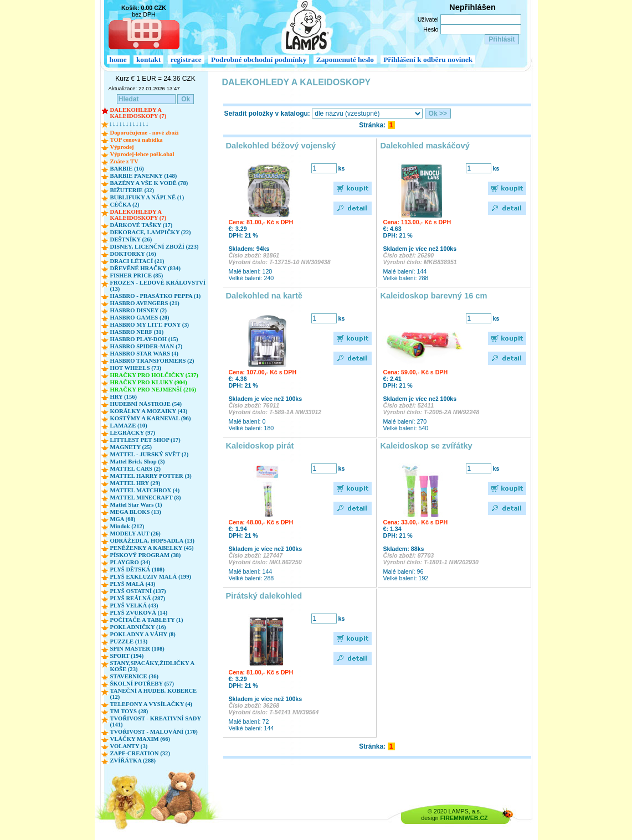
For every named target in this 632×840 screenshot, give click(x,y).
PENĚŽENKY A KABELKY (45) (152, 548)
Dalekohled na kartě (264, 296)
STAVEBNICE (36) (135, 676)
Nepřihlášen (472, 7)
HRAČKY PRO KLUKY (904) (149, 382)
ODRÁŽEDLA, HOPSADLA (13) (152, 541)
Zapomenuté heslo (345, 60)
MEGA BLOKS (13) (136, 512)
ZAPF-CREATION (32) (140, 753)
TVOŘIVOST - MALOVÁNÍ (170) (154, 732)
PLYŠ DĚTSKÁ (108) (138, 570)
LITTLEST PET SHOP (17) (145, 440)
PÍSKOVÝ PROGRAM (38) (146, 555)
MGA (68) (123, 519)
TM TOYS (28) (129, 711)
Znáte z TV (124, 161)
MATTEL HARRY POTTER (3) (151, 476)
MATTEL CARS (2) (136, 469)
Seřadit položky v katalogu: (267, 114)
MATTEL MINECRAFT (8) (146, 498)
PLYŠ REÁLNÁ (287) (138, 598)
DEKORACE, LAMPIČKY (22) (151, 232)
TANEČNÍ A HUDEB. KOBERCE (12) (154, 694)
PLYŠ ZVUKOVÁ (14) (139, 613)
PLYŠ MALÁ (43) (133, 584)
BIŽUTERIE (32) (132, 190)
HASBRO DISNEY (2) (139, 310)
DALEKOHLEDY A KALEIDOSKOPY (297, 82)
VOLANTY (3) (129, 746)
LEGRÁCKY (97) (133, 433)
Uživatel (428, 19)
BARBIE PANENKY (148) (144, 176)
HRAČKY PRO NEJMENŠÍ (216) (153, 390)
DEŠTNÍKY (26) (131, 239)
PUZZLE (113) (129, 641)
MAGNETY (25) (131, 447)
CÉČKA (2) (125, 205)
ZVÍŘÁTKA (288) (133, 761)
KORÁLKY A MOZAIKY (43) (149, 411)
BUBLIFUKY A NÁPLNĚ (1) (147, 197)
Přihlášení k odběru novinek (428, 60)
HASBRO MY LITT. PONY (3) (150, 325)
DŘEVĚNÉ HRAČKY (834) (145, 268)
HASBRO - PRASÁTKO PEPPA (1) (156, 296)
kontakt (148, 60)
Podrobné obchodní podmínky (259, 60)
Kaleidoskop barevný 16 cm (434, 296)
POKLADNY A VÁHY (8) (143, 634)
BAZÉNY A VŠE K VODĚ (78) (149, 183)
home (118, 60)
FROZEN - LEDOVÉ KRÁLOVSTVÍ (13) (158, 286)
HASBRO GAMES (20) (140, 318)
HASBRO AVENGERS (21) (145, 303)
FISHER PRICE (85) (137, 275)
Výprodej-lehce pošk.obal (142, 154)
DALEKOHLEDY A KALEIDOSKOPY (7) (138, 113)
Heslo (431, 29)
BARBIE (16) (127, 169)
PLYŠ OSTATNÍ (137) (138, 591)
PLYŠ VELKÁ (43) (134, 605)
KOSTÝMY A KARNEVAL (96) (151, 418)
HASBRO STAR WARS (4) (145, 354)
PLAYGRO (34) (130, 562)
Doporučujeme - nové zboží (145, 133)
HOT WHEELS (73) (136, 368)
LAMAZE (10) (129, 426)
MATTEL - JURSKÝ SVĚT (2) (150, 454)
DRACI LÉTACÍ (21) (137, 261)
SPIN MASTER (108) (137, 649)
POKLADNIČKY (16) (138, 627)
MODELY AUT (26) (135, 534)
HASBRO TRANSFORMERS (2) (152, 361)
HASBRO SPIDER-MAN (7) (147, 346)
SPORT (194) (127, 656)
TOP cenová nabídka (137, 140)
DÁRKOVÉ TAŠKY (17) (142, 225)
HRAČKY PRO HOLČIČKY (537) (154, 375)
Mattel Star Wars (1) (136, 505)
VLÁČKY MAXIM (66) (140, 739)
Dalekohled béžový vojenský (281, 146)
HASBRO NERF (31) (137, 332)
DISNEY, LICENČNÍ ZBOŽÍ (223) (155, 247)
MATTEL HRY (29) (135, 483)
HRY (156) (124, 397)
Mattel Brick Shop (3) (138, 462)
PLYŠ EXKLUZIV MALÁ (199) (151, 577)
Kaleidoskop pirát (260, 446)
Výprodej (122, 147)
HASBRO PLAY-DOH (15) (144, 339)
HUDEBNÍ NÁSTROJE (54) (146, 404)
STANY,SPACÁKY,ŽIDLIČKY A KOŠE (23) (152, 666)
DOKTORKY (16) (133, 254)
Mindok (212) (127, 526)
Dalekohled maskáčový (425, 146)
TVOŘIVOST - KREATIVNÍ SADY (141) (156, 722)
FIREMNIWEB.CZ (464, 818)
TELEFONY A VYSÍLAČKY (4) (151, 704)
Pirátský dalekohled (264, 596)
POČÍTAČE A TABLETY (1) (147, 620)
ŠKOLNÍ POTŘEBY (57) (142, 684)
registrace (186, 60)
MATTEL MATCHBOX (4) (145, 490)
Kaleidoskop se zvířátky (427, 446)
